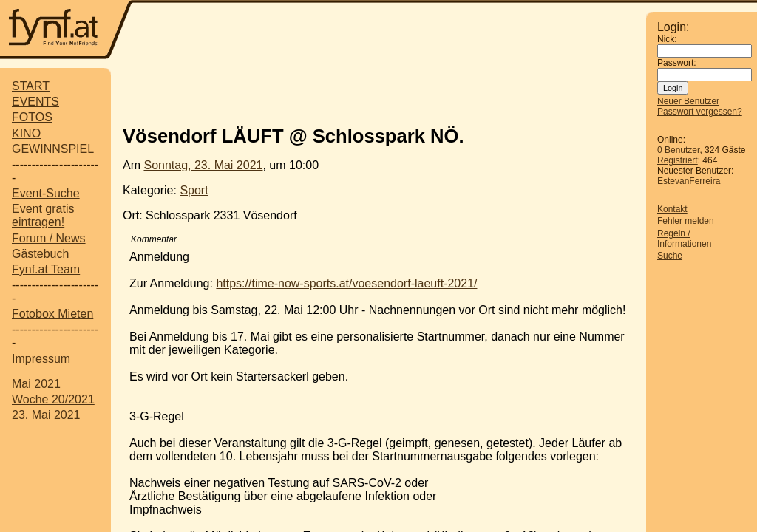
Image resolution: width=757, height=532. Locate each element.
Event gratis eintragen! (43, 215)
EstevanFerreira (689, 181)
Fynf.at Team (46, 269)
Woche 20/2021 (53, 399)
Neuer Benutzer (688, 101)
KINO (26, 133)
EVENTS (35, 102)
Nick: (667, 39)
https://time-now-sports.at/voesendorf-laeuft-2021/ (346, 283)
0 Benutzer (678, 150)
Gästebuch (40, 254)
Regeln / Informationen (684, 239)
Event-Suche (46, 193)
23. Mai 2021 (46, 415)
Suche (670, 256)
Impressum (41, 359)
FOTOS (32, 117)
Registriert (678, 160)
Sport (194, 190)
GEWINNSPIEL (53, 149)
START (31, 86)
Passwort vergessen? (700, 112)
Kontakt (672, 209)
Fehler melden (686, 221)
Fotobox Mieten (52, 314)
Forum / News (49, 238)
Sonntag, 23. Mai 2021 (203, 165)
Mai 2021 (36, 384)
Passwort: (677, 63)
